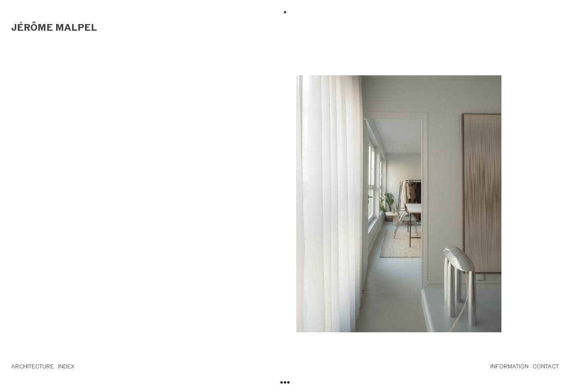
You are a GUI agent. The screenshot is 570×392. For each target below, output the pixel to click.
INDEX (66, 366)
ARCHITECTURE (33, 366)
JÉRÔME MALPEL (54, 27)
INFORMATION (509, 366)
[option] (399, 204)
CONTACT (546, 366)
